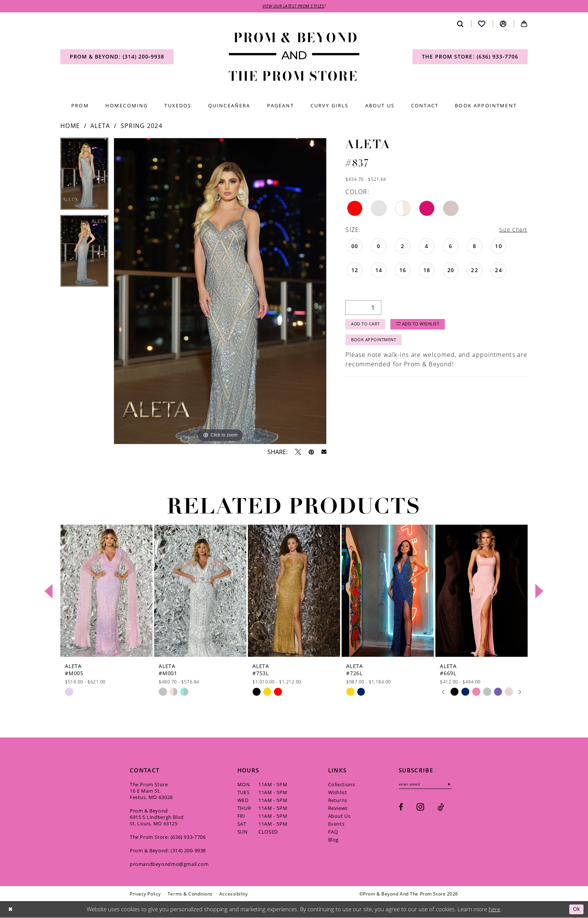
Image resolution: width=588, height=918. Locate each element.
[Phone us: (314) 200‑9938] (117, 57)
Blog (333, 840)
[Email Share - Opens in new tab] (324, 453)
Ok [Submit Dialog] (576, 910)
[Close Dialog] (11, 910)
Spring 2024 (142, 126)
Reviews (338, 809)
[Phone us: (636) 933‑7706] (470, 57)
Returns (338, 801)
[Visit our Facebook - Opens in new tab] (401, 809)
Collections (342, 785)
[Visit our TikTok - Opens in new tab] (441, 809)
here (494, 910)
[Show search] (460, 24)
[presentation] (106, 592)
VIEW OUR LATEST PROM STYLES (294, 6)
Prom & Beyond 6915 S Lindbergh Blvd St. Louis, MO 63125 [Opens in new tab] (157, 818)
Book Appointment (376, 344)
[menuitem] (117, 57)
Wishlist (338, 793)
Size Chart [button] (511, 231)
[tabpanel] (84, 177)
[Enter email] (428, 785)
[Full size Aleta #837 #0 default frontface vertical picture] (220, 292)
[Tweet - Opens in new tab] (298, 453)
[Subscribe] (455, 785)
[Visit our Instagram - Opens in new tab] (420, 808)
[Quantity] (363, 309)
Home (70, 126)
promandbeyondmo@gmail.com (169, 865)
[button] (503, 24)
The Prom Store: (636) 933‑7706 (168, 838)
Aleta (100, 126)
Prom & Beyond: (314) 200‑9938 (168, 851)
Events (336, 825)
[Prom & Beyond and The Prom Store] (294, 58)
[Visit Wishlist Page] (482, 24)
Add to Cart (367, 327)
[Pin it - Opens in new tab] (311, 453)
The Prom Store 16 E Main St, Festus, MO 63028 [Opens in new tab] (151, 792)
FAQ (333, 832)
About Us (339, 817)
